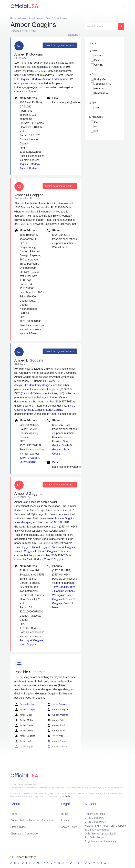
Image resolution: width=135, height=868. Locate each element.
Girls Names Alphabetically (100, 834)
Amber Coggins (24, 704)
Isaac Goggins (23, 522)
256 (96, 122)
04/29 (88, 818)
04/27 (103, 818)
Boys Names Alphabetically (101, 841)
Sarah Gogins (54, 410)
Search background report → (60, 45)
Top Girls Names (94, 838)
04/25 (95, 822)
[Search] (101, 26)
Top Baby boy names (97, 830)
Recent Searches (95, 814)
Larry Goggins (44, 385)
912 (96, 131)
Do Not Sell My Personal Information (32, 820)
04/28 (95, 818)
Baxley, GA (100, 79)
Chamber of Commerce (24, 834)
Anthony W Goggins (63, 518)
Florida (98, 60)
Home (14, 814)
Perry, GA (99, 88)
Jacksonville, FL (103, 84)
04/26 (88, 822)
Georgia (98, 65)
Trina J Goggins (41, 547)
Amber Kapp (55, 736)
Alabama (99, 56)
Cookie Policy (69, 827)
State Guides (18, 827)
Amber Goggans (57, 704)
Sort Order (73, 35)
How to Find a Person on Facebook (105, 826)
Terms (64, 814)
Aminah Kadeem (52, 79)
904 (96, 127)
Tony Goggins (22, 547)
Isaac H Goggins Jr (26, 551)
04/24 (103, 822)
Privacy (65, 820)
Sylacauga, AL (102, 93)
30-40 (97, 107)
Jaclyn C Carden (24, 385)
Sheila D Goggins (34, 410)
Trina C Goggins (47, 551)
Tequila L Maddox (31, 79)
